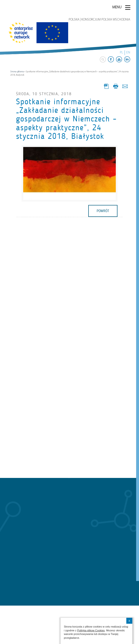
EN (128, 53)
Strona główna (17, 72)
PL (121, 53)
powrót (103, 211)
